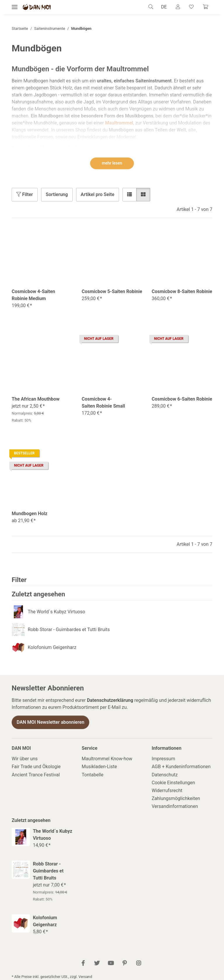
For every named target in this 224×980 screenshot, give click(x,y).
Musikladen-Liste (99, 767)
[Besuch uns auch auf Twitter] (97, 963)
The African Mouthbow (36, 399)
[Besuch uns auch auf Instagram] (138, 963)
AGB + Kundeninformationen (181, 767)
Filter (25, 194)
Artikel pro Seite (98, 194)
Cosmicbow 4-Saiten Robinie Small (103, 402)
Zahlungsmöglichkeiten (176, 798)
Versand (85, 977)
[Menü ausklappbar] (15, 7)
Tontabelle (92, 775)
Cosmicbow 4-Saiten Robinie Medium (33, 295)
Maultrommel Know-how (107, 759)
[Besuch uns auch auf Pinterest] (125, 963)
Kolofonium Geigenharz (52, 647)
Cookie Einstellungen (173, 783)
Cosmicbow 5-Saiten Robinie (112, 291)
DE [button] (163, 7)
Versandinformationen (175, 807)
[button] (151, 7)
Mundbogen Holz (29, 514)
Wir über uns (25, 759)
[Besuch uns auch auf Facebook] (83, 963)
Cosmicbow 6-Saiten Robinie (182, 399)
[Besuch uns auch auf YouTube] (111, 963)
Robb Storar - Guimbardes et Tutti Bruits (69, 630)
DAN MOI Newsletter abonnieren (50, 722)
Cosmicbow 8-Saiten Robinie (182, 291)
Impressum (163, 759)
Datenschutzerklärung (110, 700)
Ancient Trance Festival (36, 775)
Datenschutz (165, 775)
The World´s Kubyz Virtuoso (56, 612)
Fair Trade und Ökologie (36, 767)
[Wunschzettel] (191, 7)
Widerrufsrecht (167, 791)
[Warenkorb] (205, 7)
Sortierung (57, 194)
